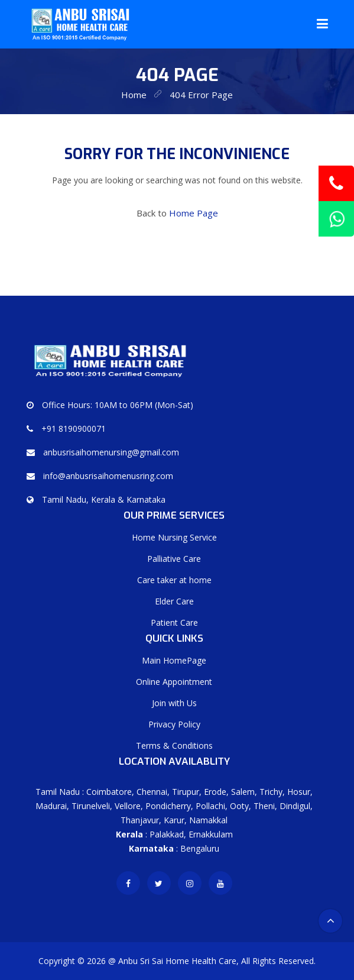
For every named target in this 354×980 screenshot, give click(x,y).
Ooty (239, 806)
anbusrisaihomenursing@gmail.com (111, 452)
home (134, 95)
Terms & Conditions (174, 745)
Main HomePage (174, 660)
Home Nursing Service (174, 537)
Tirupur (186, 792)
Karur (174, 820)
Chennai (152, 792)
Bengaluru (200, 848)
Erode (215, 792)
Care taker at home (174, 580)
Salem (243, 792)
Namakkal (208, 820)
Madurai (51, 806)
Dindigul (295, 806)
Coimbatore (109, 792)
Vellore (128, 806)
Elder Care (174, 601)
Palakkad (167, 834)
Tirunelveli (91, 806)
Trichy (271, 792)
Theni (264, 806)
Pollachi (210, 806)
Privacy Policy (174, 724)
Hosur (299, 792)
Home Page (194, 213)
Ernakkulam (211, 834)
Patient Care (174, 622)
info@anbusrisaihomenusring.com (108, 476)
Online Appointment (174, 682)
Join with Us (174, 703)
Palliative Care (174, 559)
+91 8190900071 (74, 428)
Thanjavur (140, 820)
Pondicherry (168, 806)
